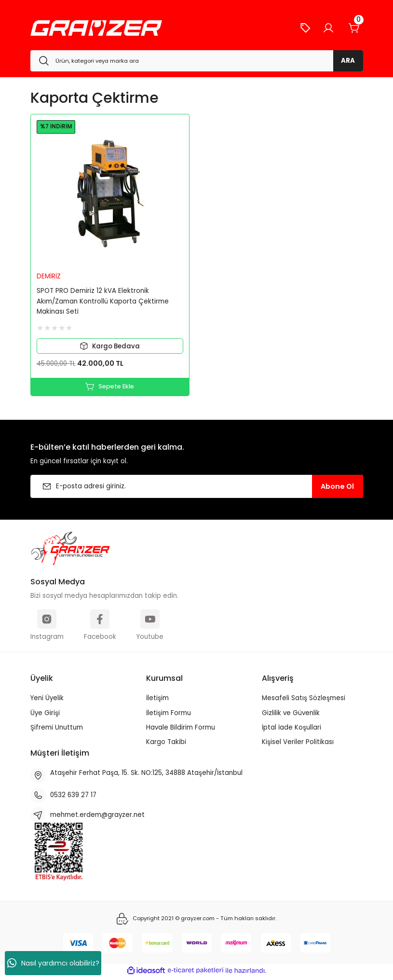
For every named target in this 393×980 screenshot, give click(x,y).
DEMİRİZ (49, 276)
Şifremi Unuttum (57, 730)
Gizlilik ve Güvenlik (291, 715)
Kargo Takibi (166, 744)
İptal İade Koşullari (291, 730)
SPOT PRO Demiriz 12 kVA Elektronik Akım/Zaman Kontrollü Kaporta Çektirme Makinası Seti (103, 301)
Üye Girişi (45, 715)
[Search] (197, 61)
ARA (348, 61)
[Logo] (96, 28)
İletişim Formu (169, 715)
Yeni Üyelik (47, 700)
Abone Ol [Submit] (337, 489)
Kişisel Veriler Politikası (298, 744)
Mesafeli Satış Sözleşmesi (304, 700)
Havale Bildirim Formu (181, 730)
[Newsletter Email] (197, 489)
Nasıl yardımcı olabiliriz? (53, 963)
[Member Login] (328, 28)
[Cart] (354, 28)
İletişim (157, 700)
